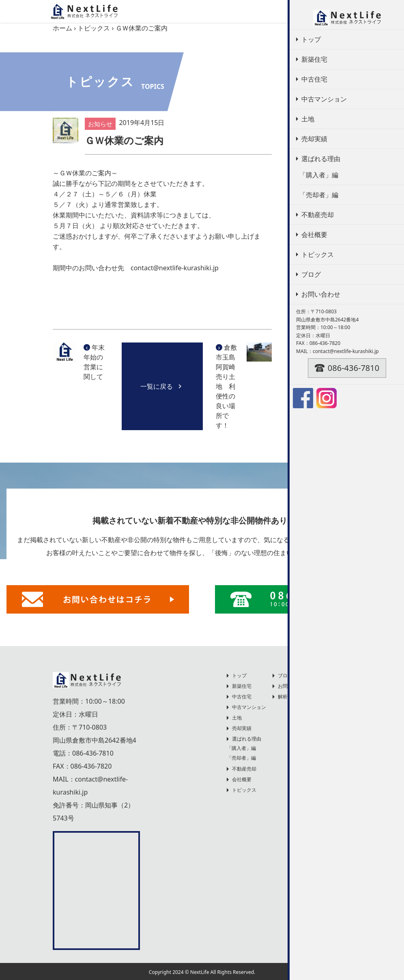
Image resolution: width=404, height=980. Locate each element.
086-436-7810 (93, 753)
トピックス (94, 28)
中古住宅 (242, 697)
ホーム (62, 28)
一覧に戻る (162, 386)
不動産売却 (311, 207)
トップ (239, 675)
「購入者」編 (241, 748)
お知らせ (307, 191)
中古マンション (249, 707)
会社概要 (242, 779)
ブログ (285, 675)
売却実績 (242, 728)
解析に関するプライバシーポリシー (317, 697)
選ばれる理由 (247, 739)
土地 (237, 718)
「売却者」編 (241, 758)
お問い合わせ (292, 686)
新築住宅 (242, 686)
